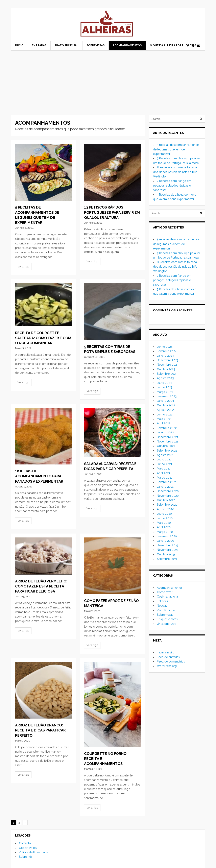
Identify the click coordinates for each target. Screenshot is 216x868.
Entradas (39, 45)
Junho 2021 (164, 464)
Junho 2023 (165, 387)
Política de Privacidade (34, 852)
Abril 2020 (164, 527)
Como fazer (165, 592)
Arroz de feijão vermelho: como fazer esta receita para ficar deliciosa (41, 586)
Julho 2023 (164, 383)
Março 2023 (165, 392)
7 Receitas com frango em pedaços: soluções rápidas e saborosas (172, 185)
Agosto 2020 (165, 509)
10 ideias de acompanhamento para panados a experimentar (39, 476)
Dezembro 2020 (168, 491)
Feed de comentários (171, 661)
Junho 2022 (165, 414)
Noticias (162, 606)
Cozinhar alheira (167, 597)
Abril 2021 (163, 473)
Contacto (25, 843)
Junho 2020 (165, 518)
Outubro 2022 (166, 405)
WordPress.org (167, 666)
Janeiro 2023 (165, 401)
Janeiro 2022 (165, 432)
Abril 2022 (164, 423)
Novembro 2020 (168, 496)
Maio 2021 (164, 468)
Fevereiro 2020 (167, 536)
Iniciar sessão (166, 652)
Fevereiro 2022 (167, 428)
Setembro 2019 (167, 559)
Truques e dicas (167, 619)
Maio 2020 (164, 523)
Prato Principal (66, 45)
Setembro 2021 (167, 451)
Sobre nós (26, 857)
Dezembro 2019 (167, 545)
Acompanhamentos (127, 45)
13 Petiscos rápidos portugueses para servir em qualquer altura (112, 212)
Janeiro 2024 (165, 356)
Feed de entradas (168, 657)
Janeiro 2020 (165, 541)
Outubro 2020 (166, 500)
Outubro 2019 (166, 554)
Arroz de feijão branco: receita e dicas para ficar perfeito (40, 730)
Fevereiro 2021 (167, 482)
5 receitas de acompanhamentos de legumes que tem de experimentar (176, 149)
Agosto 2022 (165, 410)
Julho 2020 (164, 514)
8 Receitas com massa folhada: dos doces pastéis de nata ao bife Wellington (175, 172)
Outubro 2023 (166, 369)
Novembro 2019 (167, 550)
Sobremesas (95, 45)
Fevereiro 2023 (167, 396)
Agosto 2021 (165, 455)
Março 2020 (165, 532)
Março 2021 (165, 478)
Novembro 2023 (168, 365)
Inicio (19, 45)
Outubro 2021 (166, 446)
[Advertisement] (108, 81)
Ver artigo (23, 267)
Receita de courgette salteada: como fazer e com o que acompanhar (43, 338)
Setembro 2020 (167, 505)
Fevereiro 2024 (167, 351)
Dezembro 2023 (168, 360)
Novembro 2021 (167, 441)
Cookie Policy (28, 848)
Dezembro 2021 (167, 437)
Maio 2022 (164, 419)
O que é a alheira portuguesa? (173, 45)
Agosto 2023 (165, 378)
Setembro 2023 (167, 374)
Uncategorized (167, 624)
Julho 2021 (164, 459)
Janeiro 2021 (165, 487)
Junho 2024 (165, 347)
